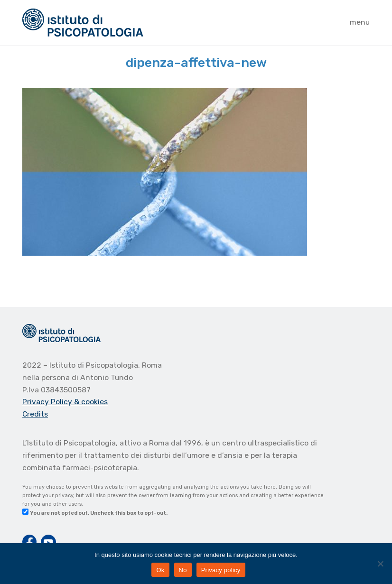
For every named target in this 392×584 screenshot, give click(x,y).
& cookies (91, 402)
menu (360, 22)
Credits (35, 414)
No (183, 570)
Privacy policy (221, 570)
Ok (160, 570)
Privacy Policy (48, 402)
